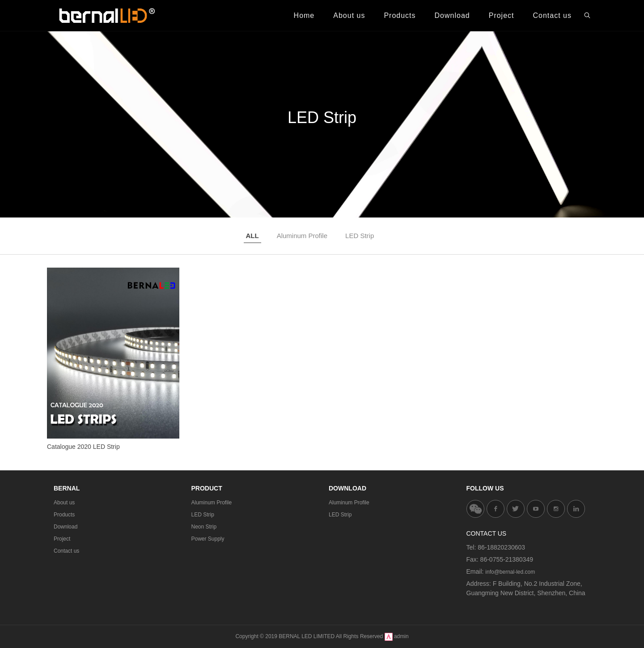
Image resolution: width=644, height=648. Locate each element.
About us (64, 503)
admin (401, 636)
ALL (252, 236)
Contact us (66, 551)
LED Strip (360, 236)
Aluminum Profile (302, 236)
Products (64, 515)
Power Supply (208, 539)
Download (66, 527)
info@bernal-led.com (510, 572)
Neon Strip (204, 527)
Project (62, 539)
